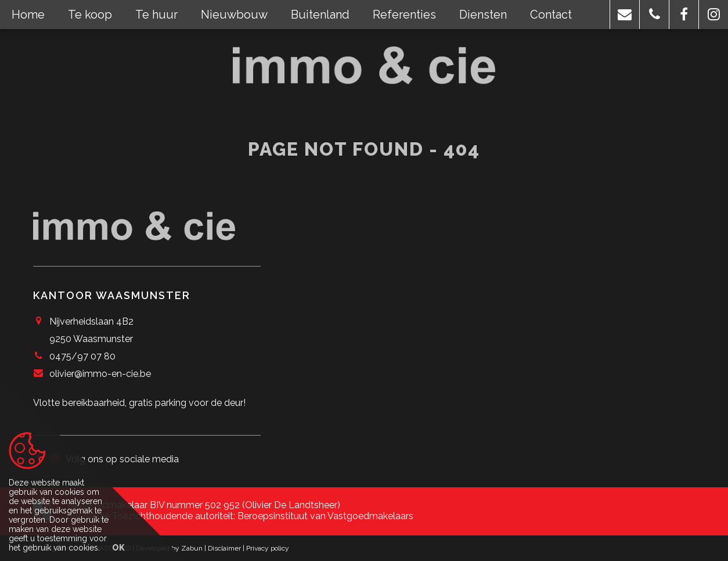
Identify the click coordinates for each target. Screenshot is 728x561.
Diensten (483, 15)
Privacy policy (268, 548)
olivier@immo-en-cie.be (100, 374)
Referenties (404, 15)
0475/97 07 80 (82, 356)
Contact (551, 15)
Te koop (90, 15)
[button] (625, 15)
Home (28, 15)
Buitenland (320, 15)
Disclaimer (224, 548)
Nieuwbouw (234, 15)
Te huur (156, 15)
